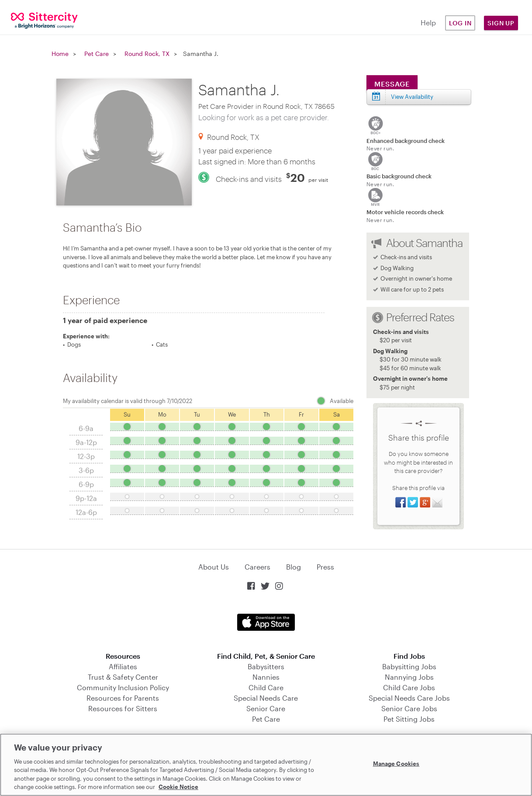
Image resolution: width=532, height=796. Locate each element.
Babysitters (266, 666)
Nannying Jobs (409, 677)
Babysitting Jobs (409, 666)
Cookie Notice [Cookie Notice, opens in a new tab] (178, 787)
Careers (257, 567)
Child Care (266, 687)
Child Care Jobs (409, 687)
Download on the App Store (266, 622)
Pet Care (97, 54)
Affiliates (123, 666)
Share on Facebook (401, 502)
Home (60, 54)
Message (392, 84)
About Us (214, 567)
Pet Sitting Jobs (409, 719)
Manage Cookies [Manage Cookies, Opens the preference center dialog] (396, 764)
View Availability (412, 97)
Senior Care (266, 708)
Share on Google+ (425, 502)
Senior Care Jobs (409, 708)
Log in (460, 23)
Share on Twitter (413, 502)
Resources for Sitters (123, 708)
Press (325, 567)
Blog (294, 567)
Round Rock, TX (147, 54)
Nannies (266, 677)
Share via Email (437, 502)
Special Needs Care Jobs (409, 698)
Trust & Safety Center (123, 677)
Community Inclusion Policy (123, 687)
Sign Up (501, 23)
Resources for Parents (123, 698)
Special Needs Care (266, 698)
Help (428, 23)
